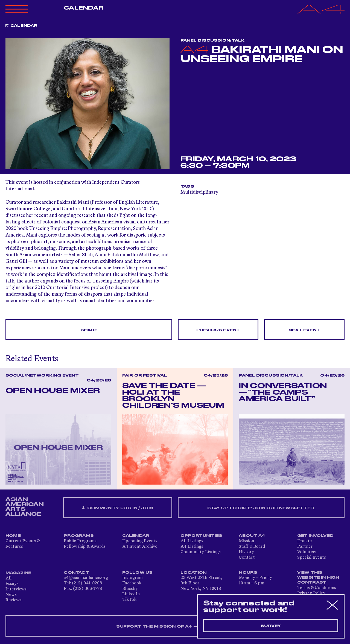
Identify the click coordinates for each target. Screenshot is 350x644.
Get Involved (315, 536)
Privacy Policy (311, 593)
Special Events (312, 558)
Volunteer (307, 552)
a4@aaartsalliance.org (86, 578)
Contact (247, 558)
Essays (12, 584)
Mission (246, 541)
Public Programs (80, 541)
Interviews (16, 589)
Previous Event (218, 330)
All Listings (192, 541)
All (8, 578)
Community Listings (201, 552)
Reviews (14, 600)
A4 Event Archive (140, 547)
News (11, 595)
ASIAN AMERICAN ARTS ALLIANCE (25, 507)
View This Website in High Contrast (318, 578)
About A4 (252, 536)
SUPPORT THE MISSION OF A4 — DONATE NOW (175, 626)
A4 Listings (192, 547)
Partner (305, 547)
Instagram (132, 578)
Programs (79, 536)
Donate (304, 541)
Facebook (132, 583)
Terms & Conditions (317, 588)
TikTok (129, 600)
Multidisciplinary (199, 192)
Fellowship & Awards (85, 547)
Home (13, 536)
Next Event (304, 330)
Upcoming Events (140, 541)
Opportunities (202, 536)
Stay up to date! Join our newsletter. (261, 508)
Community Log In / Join (118, 508)
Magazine (18, 573)
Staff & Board (252, 547)
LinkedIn (131, 594)
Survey (271, 626)
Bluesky (130, 589)
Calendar (84, 8)
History (246, 552)
